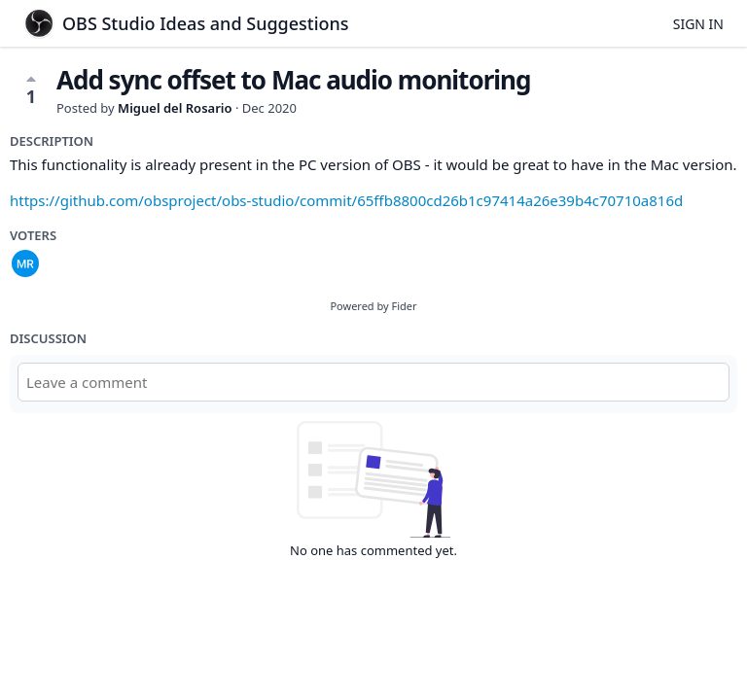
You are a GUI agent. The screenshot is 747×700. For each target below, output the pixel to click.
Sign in (698, 24)
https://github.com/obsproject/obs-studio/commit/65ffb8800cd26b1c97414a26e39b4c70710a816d (346, 200)
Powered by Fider (373, 306)
